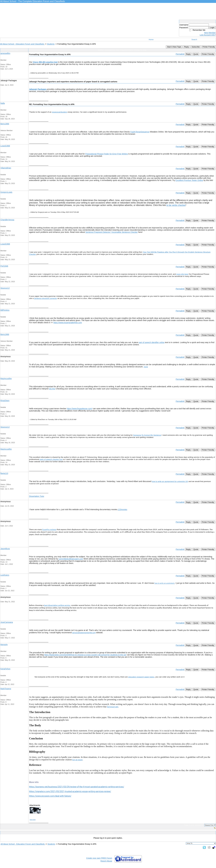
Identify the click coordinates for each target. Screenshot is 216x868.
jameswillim (5, 53)
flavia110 (4, 473)
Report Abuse (106, 861)
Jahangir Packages (38, 89)
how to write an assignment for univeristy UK (170, 481)
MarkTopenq (6, 689)
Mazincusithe (6, 379)
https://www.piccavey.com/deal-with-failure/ (50, 796)
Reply (186, 47)
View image (33, 820)
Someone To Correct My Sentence (147, 435)
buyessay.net (113, 707)
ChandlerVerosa (7, 220)
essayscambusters (60, 112)
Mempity (4, 645)
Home (151, 39)
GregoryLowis (6, 192)
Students (51, 44)
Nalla (3, 103)
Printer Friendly (209, 47)
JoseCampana (7, 622)
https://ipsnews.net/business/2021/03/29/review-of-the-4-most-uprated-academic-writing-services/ (77, 787)
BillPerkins (5, 310)
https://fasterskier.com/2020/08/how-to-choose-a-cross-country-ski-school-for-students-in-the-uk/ (85, 655)
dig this (52, 389)
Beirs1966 (5, 124)
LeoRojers (5, 575)
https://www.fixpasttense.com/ (79, 409)
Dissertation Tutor (37, 496)
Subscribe (196, 47)
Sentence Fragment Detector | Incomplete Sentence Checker (112, 232)
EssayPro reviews (49, 529)
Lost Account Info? (208, 35)
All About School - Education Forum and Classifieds (22, 44)
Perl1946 (4, 266)
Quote (196, 54)
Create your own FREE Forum (99, 858)
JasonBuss (5, 549)
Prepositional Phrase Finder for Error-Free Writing (107, 154)
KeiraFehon (5, 669)
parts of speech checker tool (51, 459)
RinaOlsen (5, 401)
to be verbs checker (176, 205)
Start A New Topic (174, 47)
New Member (210, 33)
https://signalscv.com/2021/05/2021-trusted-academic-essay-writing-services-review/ (70, 791)
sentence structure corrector (45, 298)
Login (212, 27)
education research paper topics (141, 677)
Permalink (180, 54)
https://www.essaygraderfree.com (68, 323)
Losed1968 (5, 146)
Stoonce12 (5, 288)
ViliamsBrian (6, 168)
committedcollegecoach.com (71, 559)
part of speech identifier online (152, 342)
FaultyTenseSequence (140, 132)
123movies (123, 509)
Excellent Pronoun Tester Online (189, 180)
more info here (182, 274)
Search (194, 39)
